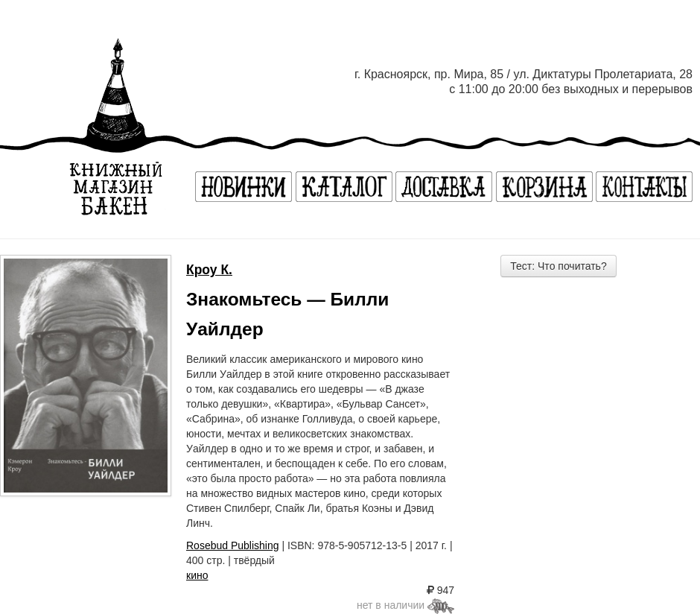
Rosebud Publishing (233, 545)
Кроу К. (209, 270)
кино (197, 575)
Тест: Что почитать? (558, 266)
